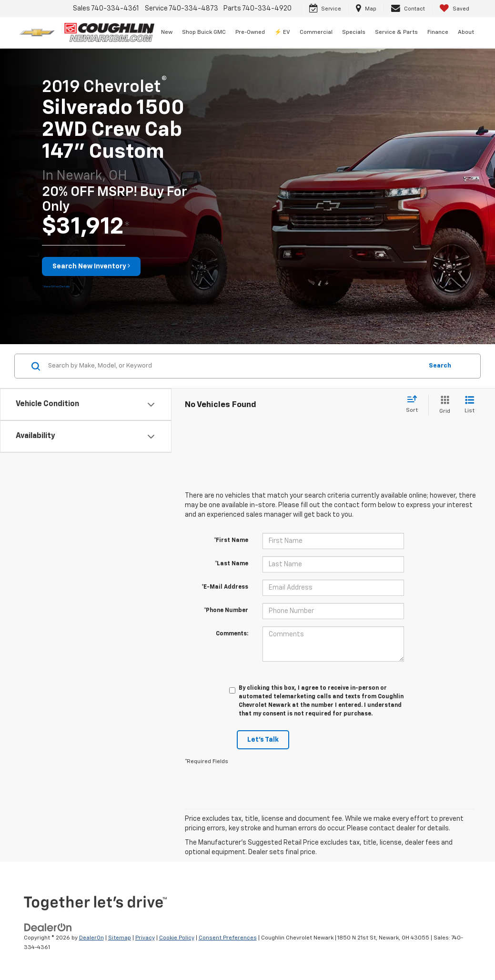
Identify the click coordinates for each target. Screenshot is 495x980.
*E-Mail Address (225, 587)
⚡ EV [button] (282, 32)
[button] (56, 286)
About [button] (466, 32)
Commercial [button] (316, 32)
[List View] (470, 405)
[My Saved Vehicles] (454, 9)
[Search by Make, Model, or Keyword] (234, 366)
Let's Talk (263, 740)
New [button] (167, 32)
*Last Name (232, 564)
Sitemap (120, 938)
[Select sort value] (415, 405)
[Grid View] (443, 405)
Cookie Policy (177, 938)
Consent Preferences (228, 938)
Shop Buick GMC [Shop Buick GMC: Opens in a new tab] (204, 32)
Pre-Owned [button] (250, 32)
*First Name (231, 541)
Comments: (232, 634)
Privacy (145, 938)
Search (440, 366)
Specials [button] (354, 32)
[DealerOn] (48, 927)
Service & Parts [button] (396, 32)
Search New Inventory (91, 266)
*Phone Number (226, 611)
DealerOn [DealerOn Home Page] (91, 938)
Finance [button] (438, 32)
